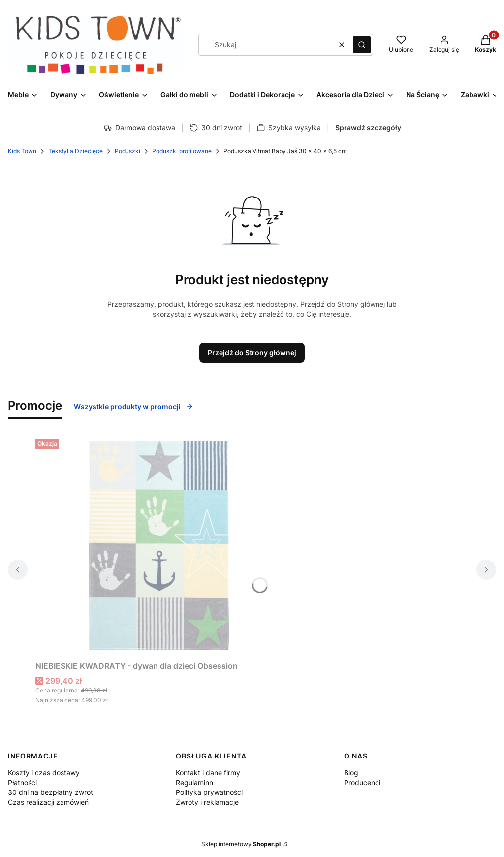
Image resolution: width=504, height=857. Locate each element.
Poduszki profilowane (182, 151)
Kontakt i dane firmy (208, 773)
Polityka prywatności (209, 792)
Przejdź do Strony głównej (252, 352)
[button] (362, 45)
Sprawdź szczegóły (368, 127)
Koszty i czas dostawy (44, 773)
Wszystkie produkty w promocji (134, 407)
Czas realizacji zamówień (48, 802)
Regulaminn (194, 782)
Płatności (22, 782)
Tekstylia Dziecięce (76, 151)
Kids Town (22, 151)
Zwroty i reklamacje (207, 802)
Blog (351, 773)
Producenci (362, 782)
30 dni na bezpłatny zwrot (50, 792)
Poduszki (127, 151)
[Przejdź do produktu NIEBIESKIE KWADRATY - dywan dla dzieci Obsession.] (158, 546)
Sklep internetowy (241, 844)
